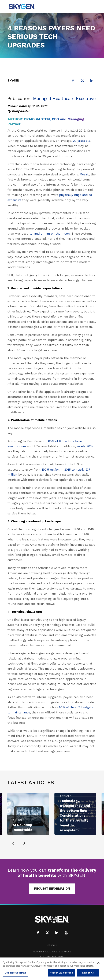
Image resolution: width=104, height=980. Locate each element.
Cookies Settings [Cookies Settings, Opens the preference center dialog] (15, 973)
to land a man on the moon (50, 234)
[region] (52, 969)
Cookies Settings (52, 957)
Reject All (88, 973)
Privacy (52, 945)
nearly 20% (85, 446)
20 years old (82, 141)
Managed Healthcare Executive (64, 99)
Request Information (52, 889)
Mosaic (84, 174)
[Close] (98, 963)
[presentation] (13, 843)
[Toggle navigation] (90, 7)
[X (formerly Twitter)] (82, 80)
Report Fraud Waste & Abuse (52, 952)
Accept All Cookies (61, 973)
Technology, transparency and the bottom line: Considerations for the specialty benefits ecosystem (75, 815)
